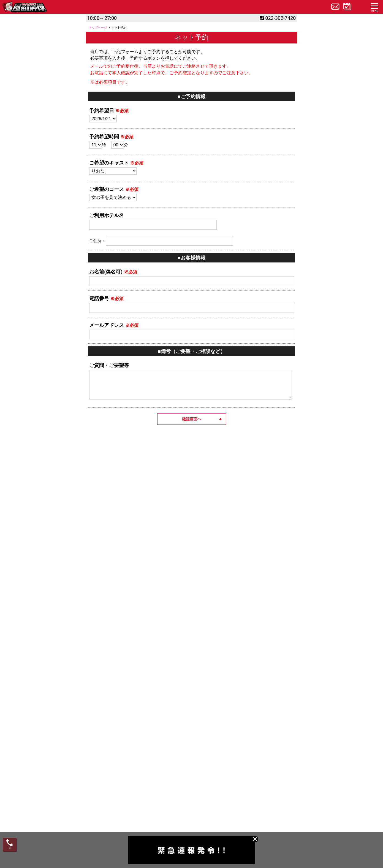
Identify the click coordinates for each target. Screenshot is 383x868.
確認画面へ (192, 419)
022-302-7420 (280, 18)
